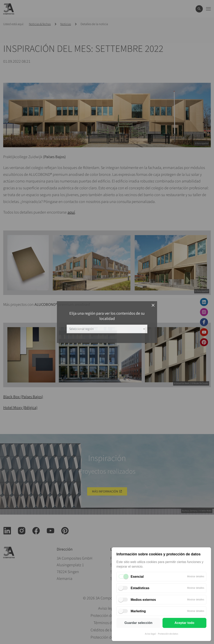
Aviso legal (150, 634)
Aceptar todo (184, 623)
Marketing (138, 611)
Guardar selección (138, 623)
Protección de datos (168, 634)
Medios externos (143, 600)
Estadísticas (140, 588)
